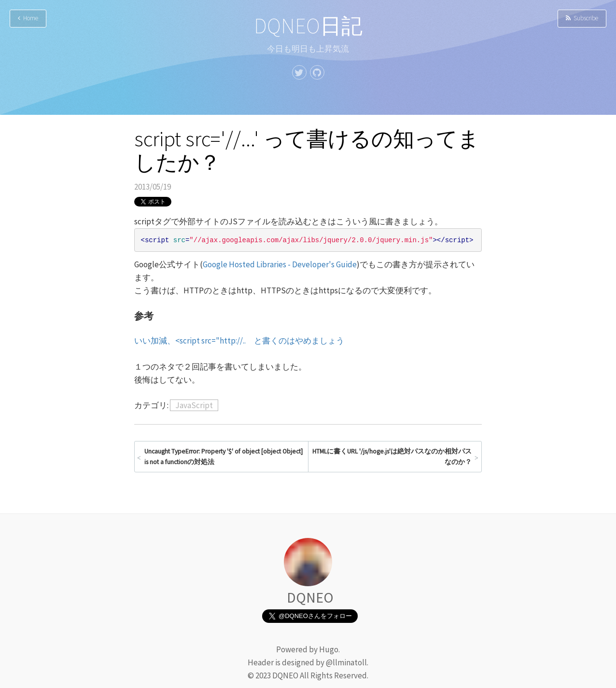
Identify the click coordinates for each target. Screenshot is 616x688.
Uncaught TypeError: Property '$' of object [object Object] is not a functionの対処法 (224, 457)
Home (28, 18)
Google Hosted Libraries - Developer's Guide (280, 264)
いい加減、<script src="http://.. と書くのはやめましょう (239, 341)
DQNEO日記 (308, 26)
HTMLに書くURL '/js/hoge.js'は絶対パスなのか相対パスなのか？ (392, 457)
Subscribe (582, 18)
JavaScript (194, 405)
